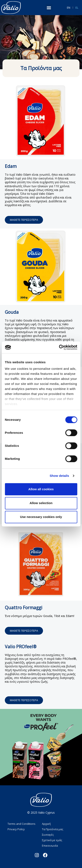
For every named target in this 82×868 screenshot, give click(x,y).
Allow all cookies (41, 489)
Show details (59, 476)
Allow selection (41, 503)
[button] (49, 7)
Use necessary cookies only (41, 517)
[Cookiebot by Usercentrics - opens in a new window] (59, 347)
